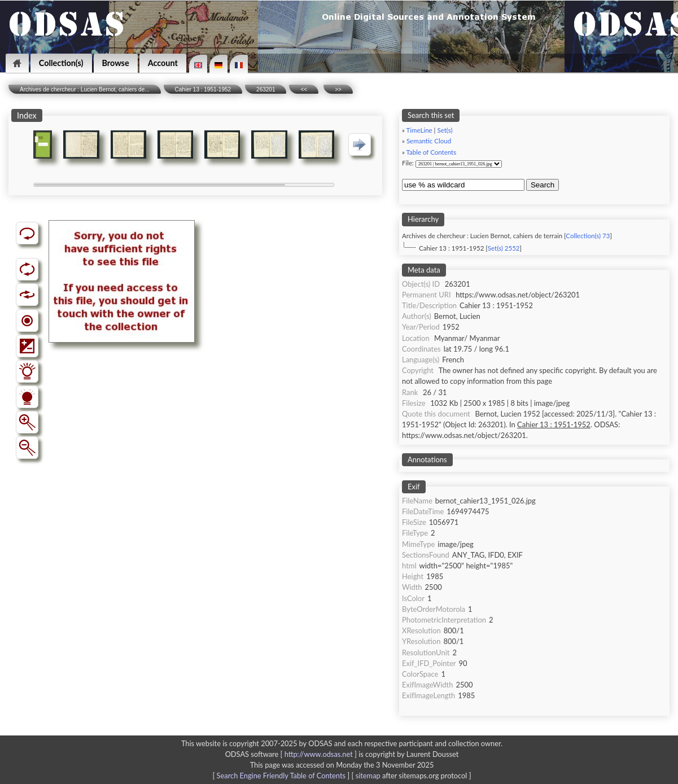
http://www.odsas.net (319, 754)
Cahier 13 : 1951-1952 (203, 89)
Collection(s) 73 (588, 236)
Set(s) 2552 (504, 248)
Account (163, 63)
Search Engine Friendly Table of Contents (281, 776)
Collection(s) (61, 63)
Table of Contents (432, 152)
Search (543, 185)
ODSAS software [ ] (292, 754)
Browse (116, 63)
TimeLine (419, 130)
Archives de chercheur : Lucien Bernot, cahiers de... (85, 89)
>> (338, 89)
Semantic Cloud (429, 141)
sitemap (368, 776)
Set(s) (445, 130)
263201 (266, 89)
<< (304, 89)
